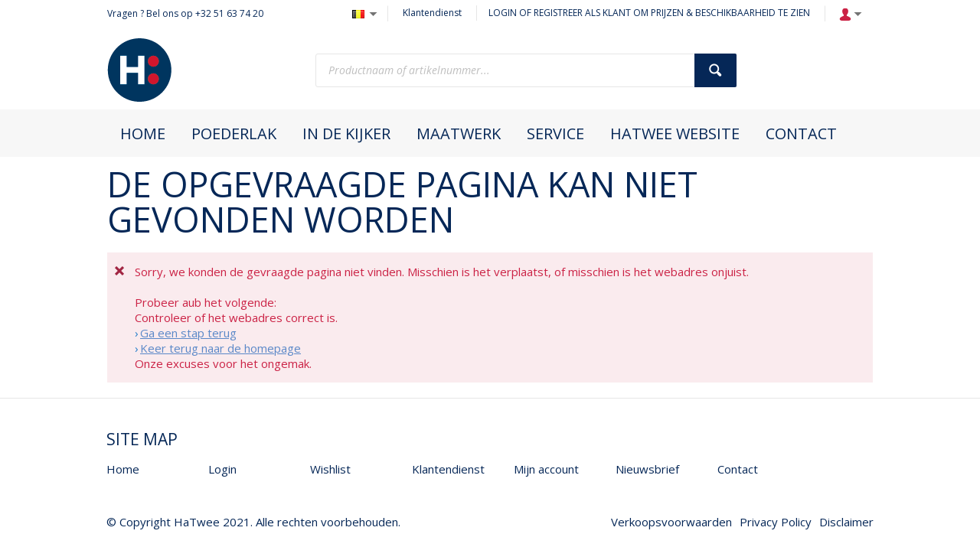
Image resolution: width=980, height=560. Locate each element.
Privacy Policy (776, 522)
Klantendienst (432, 13)
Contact (738, 469)
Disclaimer (846, 522)
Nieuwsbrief (647, 469)
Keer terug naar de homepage (220, 348)
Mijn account (546, 469)
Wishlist (330, 469)
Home (123, 469)
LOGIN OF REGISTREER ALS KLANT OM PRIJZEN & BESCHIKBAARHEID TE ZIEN (649, 13)
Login (222, 469)
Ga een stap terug (188, 333)
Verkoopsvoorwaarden (671, 522)
